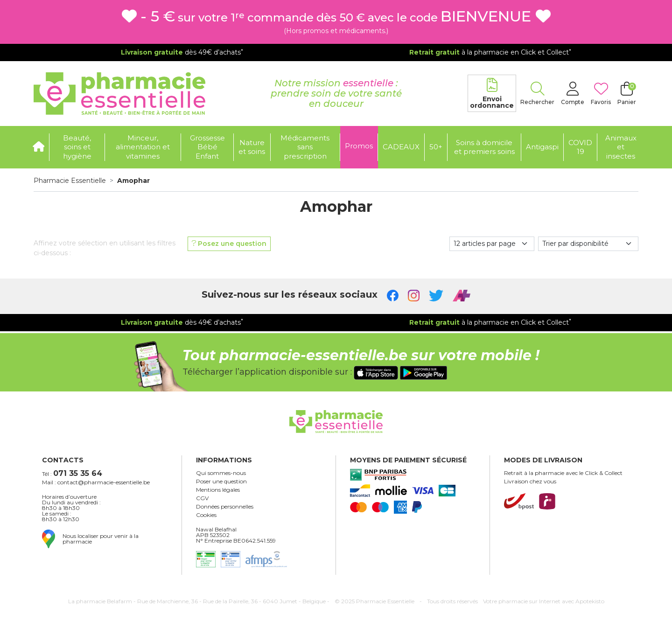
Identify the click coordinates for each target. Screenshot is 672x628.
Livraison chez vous (530, 481)
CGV (202, 498)
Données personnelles (225, 507)
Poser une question (221, 481)
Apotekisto (544, 601)
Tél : (72, 473)
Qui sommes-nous (221, 473)
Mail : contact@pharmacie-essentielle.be (96, 482)
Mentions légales (218, 490)
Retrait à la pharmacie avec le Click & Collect (563, 473)
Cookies (206, 515)
